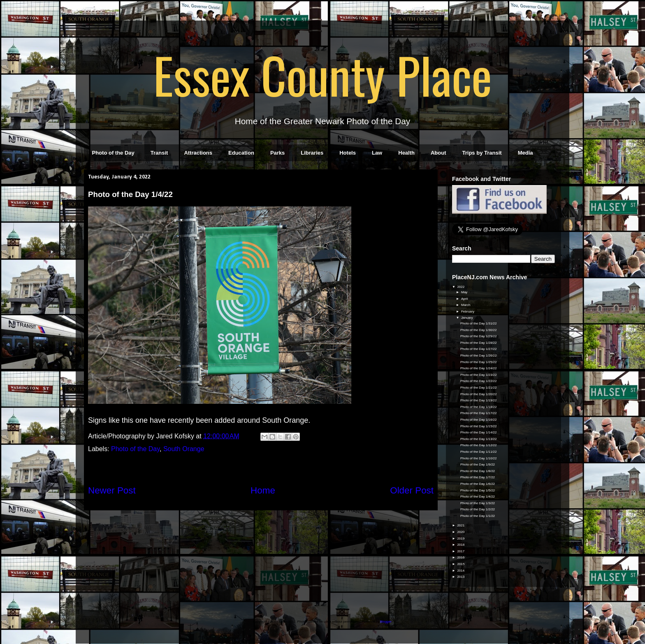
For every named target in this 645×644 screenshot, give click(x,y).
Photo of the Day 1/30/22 (479, 330)
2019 (461, 539)
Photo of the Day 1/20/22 (479, 394)
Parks (277, 153)
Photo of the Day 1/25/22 (479, 362)
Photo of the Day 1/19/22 (479, 400)
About (439, 153)
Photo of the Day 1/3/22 (478, 503)
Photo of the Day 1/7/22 (478, 477)
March (466, 305)
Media (526, 153)
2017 (461, 551)
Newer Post (112, 490)
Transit (159, 153)
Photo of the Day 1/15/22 (479, 426)
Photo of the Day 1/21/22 (479, 388)
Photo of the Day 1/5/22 (478, 490)
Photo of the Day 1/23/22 (479, 375)
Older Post (412, 490)
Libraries (312, 153)
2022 (461, 287)
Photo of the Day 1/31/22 (479, 323)
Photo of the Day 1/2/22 (478, 509)
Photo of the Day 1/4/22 (478, 497)
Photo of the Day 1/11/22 (479, 452)
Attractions (198, 153)
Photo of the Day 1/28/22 (479, 343)
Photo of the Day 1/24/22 (479, 368)
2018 (461, 545)
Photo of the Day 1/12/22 (479, 445)
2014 (461, 571)
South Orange (184, 449)
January (468, 318)
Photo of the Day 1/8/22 (478, 471)
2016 (461, 557)
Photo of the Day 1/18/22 (479, 407)
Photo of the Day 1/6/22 (478, 484)
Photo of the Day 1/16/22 (479, 420)
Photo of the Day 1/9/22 (478, 464)
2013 (461, 577)
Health (406, 153)
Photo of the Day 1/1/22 (478, 516)
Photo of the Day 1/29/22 (479, 336)
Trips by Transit (482, 153)
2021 (461, 525)
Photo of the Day (113, 153)
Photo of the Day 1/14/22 (479, 432)
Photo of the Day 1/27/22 (479, 349)
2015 (461, 564)
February (468, 312)
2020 (461, 532)
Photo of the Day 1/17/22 (479, 413)
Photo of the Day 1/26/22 (479, 356)
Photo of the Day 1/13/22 (479, 439)
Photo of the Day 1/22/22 (479, 381)
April (465, 299)
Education (241, 153)
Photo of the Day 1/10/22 (479, 458)
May (465, 292)
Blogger (386, 622)
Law (377, 153)
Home (263, 490)
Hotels (348, 153)
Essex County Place (322, 74)
